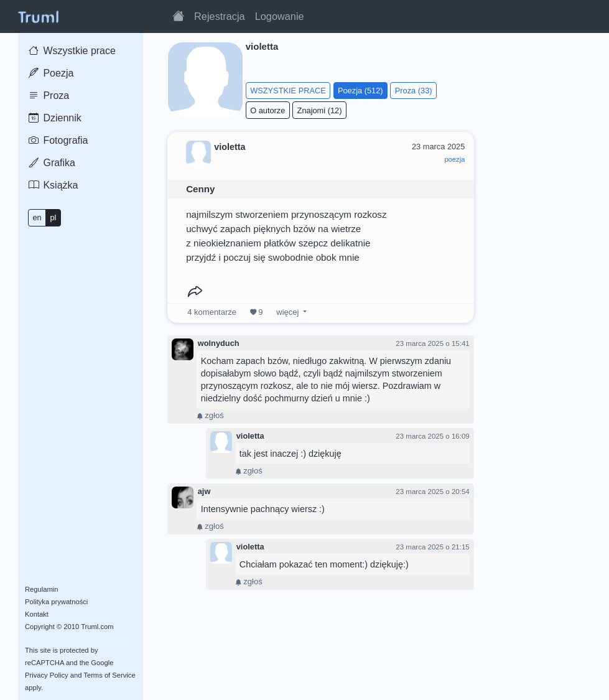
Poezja (51, 73)
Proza (49, 96)
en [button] (37, 217)
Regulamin (41, 589)
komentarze (212, 312)
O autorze (267, 110)
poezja (454, 159)
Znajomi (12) (320, 110)
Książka (53, 185)
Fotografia (58, 140)
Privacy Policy (47, 675)
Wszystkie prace (72, 51)
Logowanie (280, 16)
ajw (204, 491)
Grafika (52, 163)
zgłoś (210, 415)
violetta (250, 436)
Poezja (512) (360, 91)
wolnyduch (219, 343)
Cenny (200, 189)
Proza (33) (414, 91)
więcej (288, 312)
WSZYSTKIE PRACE (288, 91)
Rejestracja (220, 16)
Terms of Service (109, 675)
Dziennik (55, 118)
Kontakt (37, 614)
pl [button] (53, 217)
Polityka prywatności (56, 602)
